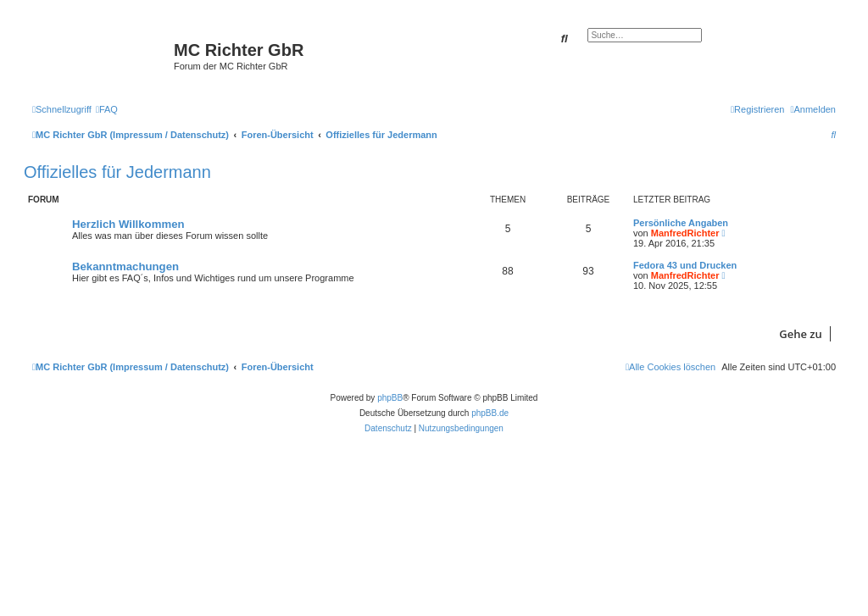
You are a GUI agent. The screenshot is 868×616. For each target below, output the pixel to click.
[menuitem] (107, 109)
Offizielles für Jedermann (117, 172)
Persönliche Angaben (681, 223)
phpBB (390, 398)
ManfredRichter (685, 233)
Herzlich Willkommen (128, 224)
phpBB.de (490, 413)
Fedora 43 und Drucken (685, 265)
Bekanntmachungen (125, 266)
